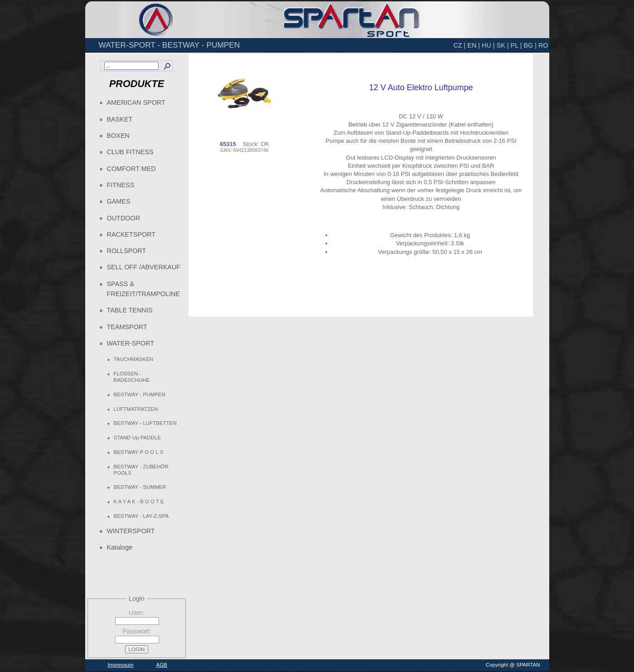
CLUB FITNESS (130, 152)
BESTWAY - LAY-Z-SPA (141, 516)
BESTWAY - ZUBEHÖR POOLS (141, 470)
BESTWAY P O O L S (139, 452)
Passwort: (137, 631)
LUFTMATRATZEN (136, 409)
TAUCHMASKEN (133, 359)
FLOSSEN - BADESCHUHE (132, 377)
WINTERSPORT (131, 531)
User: (136, 613)
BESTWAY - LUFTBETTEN (145, 423)
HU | (488, 45)
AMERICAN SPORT (136, 102)
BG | (530, 45)
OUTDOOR (124, 218)
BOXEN (118, 136)
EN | (474, 45)
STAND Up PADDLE (138, 438)
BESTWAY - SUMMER (140, 487)
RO (543, 45)
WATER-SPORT (131, 343)
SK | (503, 45)
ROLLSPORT (127, 251)
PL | (516, 45)
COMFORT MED (131, 169)
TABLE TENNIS (130, 310)
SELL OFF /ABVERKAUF (144, 267)
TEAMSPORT (127, 327)
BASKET (120, 119)
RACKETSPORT (131, 234)
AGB (161, 665)
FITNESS (121, 185)
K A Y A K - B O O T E (139, 502)
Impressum (121, 665)
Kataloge (120, 547)
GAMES (119, 201)
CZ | (459, 45)
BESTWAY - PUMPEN (140, 394)
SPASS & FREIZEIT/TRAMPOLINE (144, 289)
